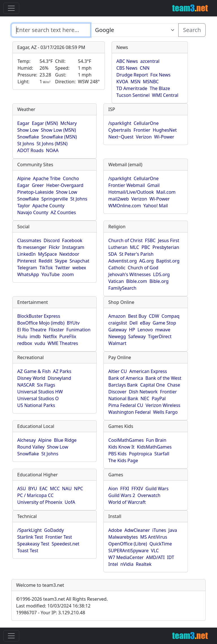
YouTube (50, 274)
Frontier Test (59, 537)
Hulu (22, 336)
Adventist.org (122, 261)
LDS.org (161, 274)
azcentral (150, 61)
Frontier (142, 130)
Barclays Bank (123, 385)
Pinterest (27, 261)
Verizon (144, 137)
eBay (145, 323)
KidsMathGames (154, 447)
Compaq (171, 316)
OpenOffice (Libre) (128, 544)
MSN (135, 82)
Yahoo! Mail (156, 206)
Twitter (62, 268)
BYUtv (73, 323)
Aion (113, 489)
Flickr (54, 247)
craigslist (118, 323)
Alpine (24, 178)
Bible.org (159, 281)
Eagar (23, 123)
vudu (40, 343)
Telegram (27, 268)
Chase (174, 385)
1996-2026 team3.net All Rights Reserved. (62, 599)
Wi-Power (164, 137)
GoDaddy (54, 530)
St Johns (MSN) (52, 144)
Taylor (24, 206)
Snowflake (28, 137)
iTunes (159, 530)
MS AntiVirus (154, 537)
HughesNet (165, 130)
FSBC (150, 240)
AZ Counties (63, 212)
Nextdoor (69, 254)
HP (132, 330)
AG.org (146, 261)
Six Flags (46, 385)
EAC (44, 489)
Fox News (160, 75)
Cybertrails (120, 130)
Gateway (117, 330)
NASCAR (26, 385)
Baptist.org (168, 261)
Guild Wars (157, 489)
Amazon (117, 316)
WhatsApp (28, 274)
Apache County (48, 206)
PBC (146, 247)
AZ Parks (62, 371)
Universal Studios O (38, 398)
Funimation (79, 330)
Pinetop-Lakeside (35, 192)
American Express (148, 371)
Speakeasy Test (33, 544)
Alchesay (27, 440)
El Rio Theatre (32, 330)
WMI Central (165, 95)
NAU (67, 489)
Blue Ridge (65, 440)
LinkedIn (26, 254)
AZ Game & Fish (34, 371)
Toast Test (28, 551)
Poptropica (140, 454)
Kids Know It (121, 447)
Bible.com (136, 281)
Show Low (28, 130)
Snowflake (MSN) (59, 137)
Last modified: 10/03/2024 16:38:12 (53, 606)
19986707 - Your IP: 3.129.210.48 (51, 613)
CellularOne (146, 123)
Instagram (73, 247)
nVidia (127, 564)
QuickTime (161, 544)
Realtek (144, 564)
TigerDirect (160, 336)
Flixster (56, 330)
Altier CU (118, 371)
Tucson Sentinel (133, 95)
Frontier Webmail (126, 185)
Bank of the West (163, 378)
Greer (38, 185)
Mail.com (166, 192)
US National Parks (36, 405)
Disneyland (59, 378)
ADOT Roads (30, 150)
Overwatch (149, 495)
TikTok (46, 268)
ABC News (127, 61)
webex (79, 268)
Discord (52, 240)
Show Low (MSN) (58, 130)
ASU (22, 489)
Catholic (117, 268)
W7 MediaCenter (126, 557)
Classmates (29, 240)
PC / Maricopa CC (35, 495)
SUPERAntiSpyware (128, 551)
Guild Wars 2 (122, 495)
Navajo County (33, 212)
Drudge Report (132, 75)
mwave (163, 330)
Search (192, 30)
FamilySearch (122, 288)
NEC (145, 398)
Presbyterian (166, 247)
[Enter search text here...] (134, 30)
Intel (113, 564)
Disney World (31, 378)
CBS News (127, 68)
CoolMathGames (126, 440)
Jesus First (169, 240)
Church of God (143, 268)
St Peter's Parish (136, 254)
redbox (25, 343)
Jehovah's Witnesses (129, 274)
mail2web (119, 199)
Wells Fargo (165, 412)
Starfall (162, 454)
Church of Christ (125, 240)
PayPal (159, 398)
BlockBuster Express (39, 316)
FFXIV (137, 489)
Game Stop (164, 323)
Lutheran (118, 247)
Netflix (50, 336)
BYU (33, 489)
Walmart (117, 343)
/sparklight (120, 123)
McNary (69, 123)
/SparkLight (30, 530)
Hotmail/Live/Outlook (131, 192)
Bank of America (126, 378)
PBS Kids (117, 454)
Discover (117, 392)
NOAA (52, 150)
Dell (134, 323)
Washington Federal (129, 412)
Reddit (46, 261)
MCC (55, 489)
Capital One (153, 385)
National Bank (123, 398)
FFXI (125, 489)
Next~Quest (121, 137)
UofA (70, 502)
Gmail (153, 185)
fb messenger (32, 247)
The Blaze (160, 88)
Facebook (72, 240)
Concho (71, 178)
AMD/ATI (155, 557)
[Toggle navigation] (11, 8)
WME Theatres (63, 343)
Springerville (55, 199)
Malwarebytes (123, 537)
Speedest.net (66, 544)
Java (173, 530)
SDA (112, 254)
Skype (61, 261)
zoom (68, 274)
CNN (145, 68)
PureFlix (68, 336)
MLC (135, 247)
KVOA (122, 82)
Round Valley (31, 447)
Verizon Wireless (163, 405)
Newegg (117, 336)
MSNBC (151, 82)
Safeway (137, 336)
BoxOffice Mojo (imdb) (41, 323)
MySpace (47, 254)
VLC (155, 551)
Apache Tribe (47, 178)
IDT (171, 557)
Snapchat (79, 261)
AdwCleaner (137, 530)
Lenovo (145, 330)
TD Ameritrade (132, 88)
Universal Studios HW (40, 392)
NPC (79, 489)
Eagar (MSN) (45, 123)
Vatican (116, 281)
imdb (35, 336)
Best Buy (137, 316)
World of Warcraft (127, 502)
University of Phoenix (40, 502)
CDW (154, 316)
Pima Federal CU (126, 405)
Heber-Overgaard (65, 185)
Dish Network (143, 392)
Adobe (115, 530)
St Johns (26, 144)
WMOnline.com (125, 206)
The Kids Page (123, 460)
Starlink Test (30, 537)
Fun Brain (156, 440)
